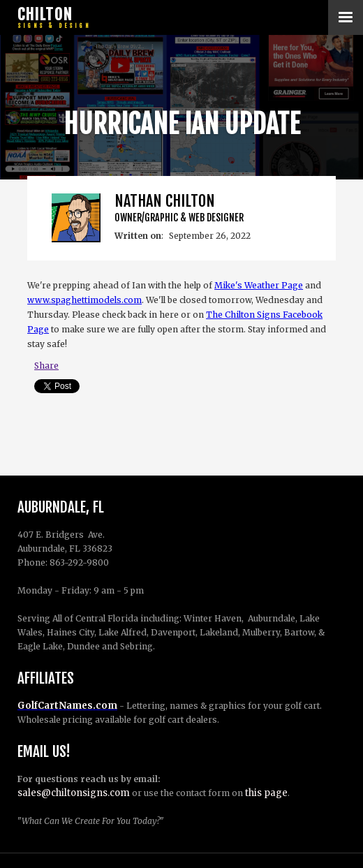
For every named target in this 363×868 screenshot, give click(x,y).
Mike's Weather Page (259, 285)
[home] (52, 17)
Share (46, 366)
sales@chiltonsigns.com (74, 793)
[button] (346, 17)
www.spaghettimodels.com (84, 300)
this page (266, 793)
